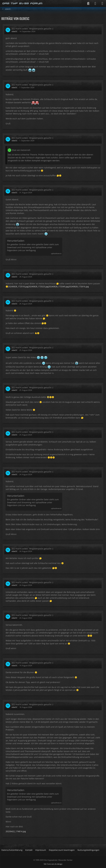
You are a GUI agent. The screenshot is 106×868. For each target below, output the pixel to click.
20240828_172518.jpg (18, 286)
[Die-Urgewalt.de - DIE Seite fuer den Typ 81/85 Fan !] (23, 4)
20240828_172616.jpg (79, 286)
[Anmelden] (95, 4)
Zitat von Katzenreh (21, 150)
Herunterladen (16, 241)
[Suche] (88, 4)
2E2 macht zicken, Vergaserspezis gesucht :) (32, 29)
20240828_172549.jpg (59, 286)
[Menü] (102, 4)
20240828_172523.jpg (38, 286)
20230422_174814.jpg (16, 831)
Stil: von (53, 864)
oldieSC (15, 31)
